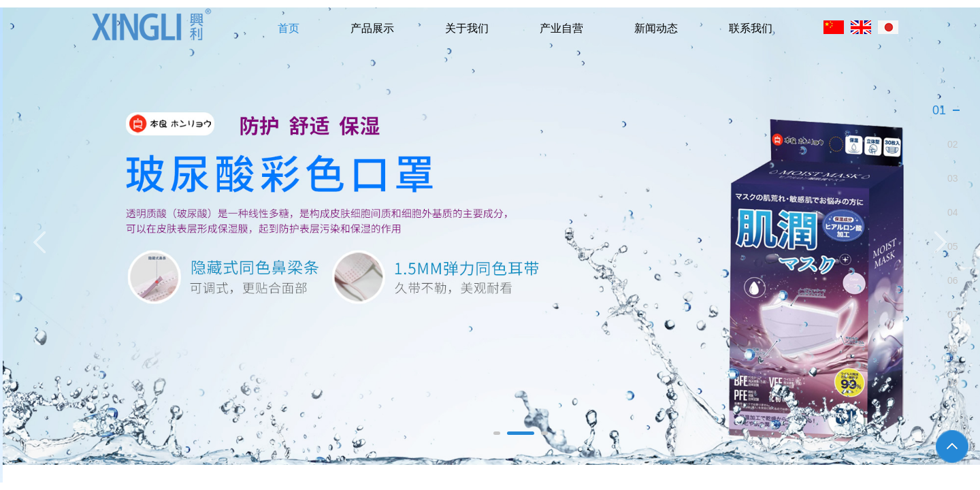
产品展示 (372, 28)
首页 (289, 28)
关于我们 (467, 28)
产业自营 (561, 28)
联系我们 (751, 28)
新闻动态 (656, 28)
